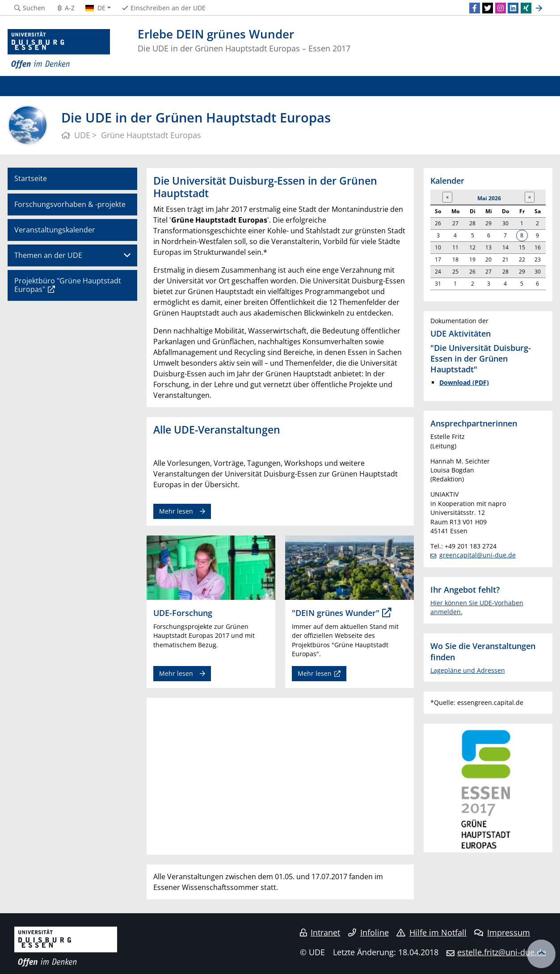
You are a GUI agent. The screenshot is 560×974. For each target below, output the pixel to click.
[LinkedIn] (513, 8)
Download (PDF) (464, 382)
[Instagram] (501, 8)
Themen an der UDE (48, 255)
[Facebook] (475, 8)
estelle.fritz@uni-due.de (502, 952)
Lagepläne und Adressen (468, 670)
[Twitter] (488, 8)
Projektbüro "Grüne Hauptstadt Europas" (68, 285)
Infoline (368, 932)
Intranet (320, 932)
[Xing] (526, 8)
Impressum (502, 932)
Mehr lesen (176, 511)
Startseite (31, 178)
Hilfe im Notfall (432, 932)
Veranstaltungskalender (55, 230)
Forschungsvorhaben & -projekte (70, 204)
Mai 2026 (489, 198)
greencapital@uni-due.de (478, 555)
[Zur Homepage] (59, 49)
